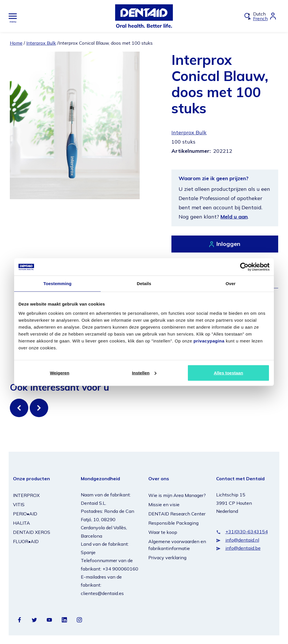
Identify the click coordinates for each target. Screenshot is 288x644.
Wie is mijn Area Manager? (177, 495)
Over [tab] (231, 284)
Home (16, 43)
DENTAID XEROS (32, 532)
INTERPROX (26, 495)
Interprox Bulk (41, 43)
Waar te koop (163, 532)
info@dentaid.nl (242, 540)
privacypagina (209, 341)
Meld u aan (234, 217)
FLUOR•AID (26, 541)
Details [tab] (144, 284)
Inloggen (228, 244)
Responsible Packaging (173, 523)
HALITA (21, 523)
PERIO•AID (25, 514)
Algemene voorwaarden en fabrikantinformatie (177, 545)
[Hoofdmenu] (13, 16)
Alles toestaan (229, 373)
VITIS (19, 504)
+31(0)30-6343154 (247, 532)
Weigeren (60, 373)
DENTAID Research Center (177, 514)
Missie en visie (164, 504)
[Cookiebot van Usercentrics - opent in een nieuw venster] (244, 267)
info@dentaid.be (243, 548)
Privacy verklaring (167, 558)
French (260, 18)
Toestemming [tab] (57, 284)
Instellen (144, 373)
